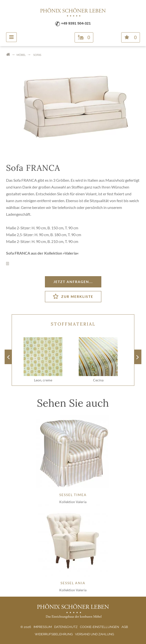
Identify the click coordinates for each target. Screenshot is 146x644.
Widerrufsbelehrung (54, 634)
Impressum (43, 627)
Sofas (37, 55)
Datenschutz (66, 627)
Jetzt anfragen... (73, 282)
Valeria (71, 253)
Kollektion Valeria (73, 502)
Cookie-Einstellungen (99, 627)
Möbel (21, 55)
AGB (125, 627)
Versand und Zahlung (94, 634)
